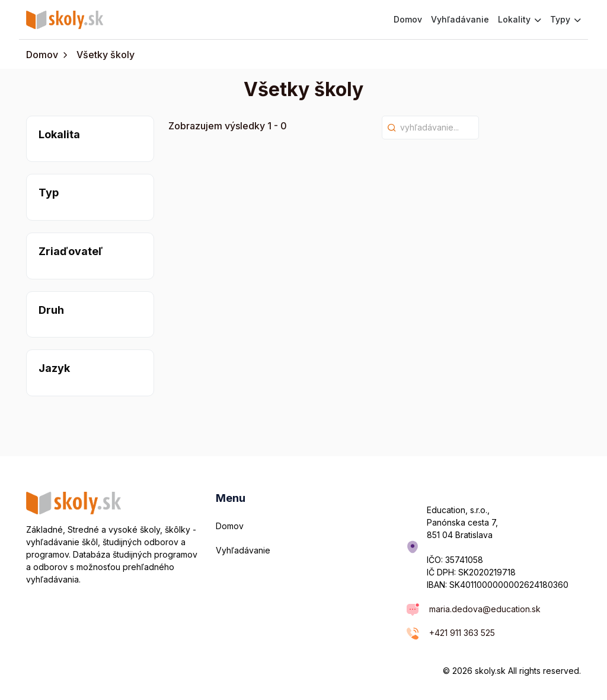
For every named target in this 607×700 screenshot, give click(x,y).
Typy (566, 19)
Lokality (520, 19)
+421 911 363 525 (462, 633)
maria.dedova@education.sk (485, 609)
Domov (408, 19)
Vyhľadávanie (460, 19)
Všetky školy (106, 55)
